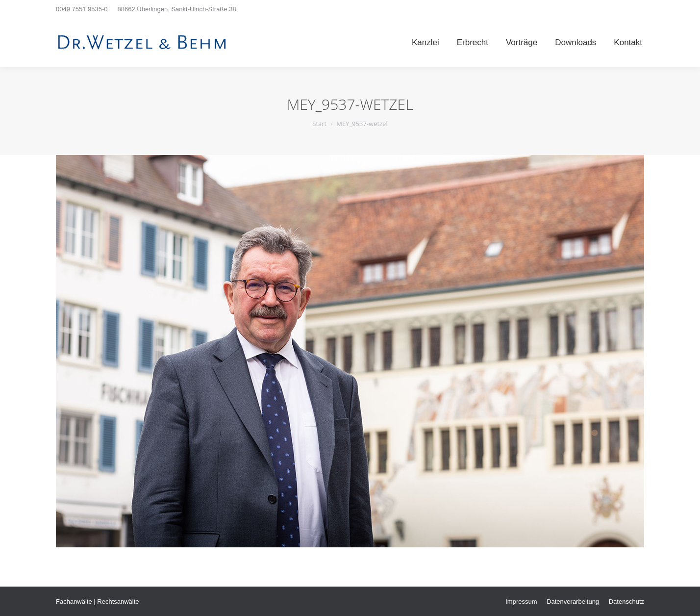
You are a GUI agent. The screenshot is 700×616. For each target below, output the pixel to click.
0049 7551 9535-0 (82, 9)
